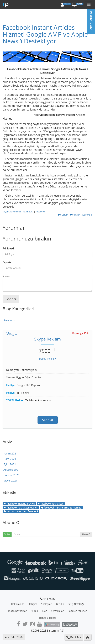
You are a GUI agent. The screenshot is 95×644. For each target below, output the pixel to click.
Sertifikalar (57, 611)
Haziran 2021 (11, 475)
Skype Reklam (47, 339)
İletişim (33, 604)
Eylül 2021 (10, 464)
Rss (7, 534)
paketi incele (48, 359)
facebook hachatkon (51, 504)
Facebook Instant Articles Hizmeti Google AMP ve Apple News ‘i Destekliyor (45, 34)
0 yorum (63, 215)
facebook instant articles (19, 504)
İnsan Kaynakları (18, 611)
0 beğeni (75, 215)
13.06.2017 (28, 212)
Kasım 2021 (10, 453)
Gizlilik (60, 604)
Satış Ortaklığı (76, 604)
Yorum (6, 276)
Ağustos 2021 (12, 470)
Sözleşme (47, 604)
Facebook (40, 212)
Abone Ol (86, 534)
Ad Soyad (8, 248)
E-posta (7, 262)
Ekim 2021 (10, 459)
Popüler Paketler (77, 611)
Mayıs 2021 (10, 480)
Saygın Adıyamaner (12, 212)
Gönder (11, 299)
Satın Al (48, 420)
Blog (44, 611)
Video (35, 611)
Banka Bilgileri (47, 618)
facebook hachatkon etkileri (21, 508)
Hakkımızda (18, 604)
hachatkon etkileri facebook (21, 511)
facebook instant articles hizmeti (61, 508)
